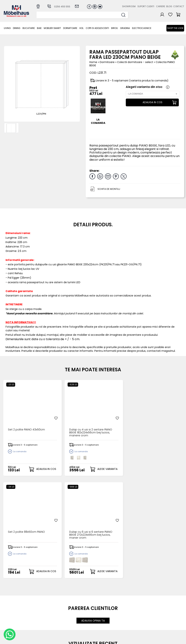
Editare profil (99, 615)
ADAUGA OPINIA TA (93, 518)
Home (93, 62)
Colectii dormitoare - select (135, 62)
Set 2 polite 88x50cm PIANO (113, 419)
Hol (81, 28)
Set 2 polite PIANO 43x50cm (19, 419)
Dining (17, 28)
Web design (163, 639)
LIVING (7, 28)
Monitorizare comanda (73, 617)
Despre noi (124, 597)
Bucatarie (29, 28)
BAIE (39, 28)
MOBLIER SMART (52, 28)
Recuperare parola (104, 603)
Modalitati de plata (78, 600)
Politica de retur (75, 621)
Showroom (129, 6)
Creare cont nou (102, 597)
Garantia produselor (72, 611)
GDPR (68, 624)
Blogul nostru (126, 606)
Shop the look (175, 28)
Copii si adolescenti (97, 28)
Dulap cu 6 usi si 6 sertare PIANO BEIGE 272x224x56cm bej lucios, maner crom (161, 420)
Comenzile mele (102, 612)
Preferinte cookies (129, 612)
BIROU (115, 28)
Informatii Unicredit (77, 628)
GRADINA (125, 28)
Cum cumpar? (74, 597)
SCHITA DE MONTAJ (109, 189)
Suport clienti (146, 6)
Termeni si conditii (77, 606)
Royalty (179, 639)
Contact (179, 6)
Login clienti (99, 600)
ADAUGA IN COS (152, 102)
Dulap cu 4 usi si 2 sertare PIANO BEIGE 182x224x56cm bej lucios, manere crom (70, 420)
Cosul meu (98, 609)
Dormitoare (70, 28)
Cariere (161, 6)
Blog (169, 6)
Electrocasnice (142, 28)
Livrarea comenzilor (78, 603)
